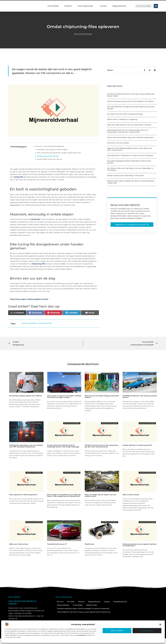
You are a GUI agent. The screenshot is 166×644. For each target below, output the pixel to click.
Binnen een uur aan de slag (48, 156)
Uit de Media (78, 605)
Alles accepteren (117, 631)
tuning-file (18, 177)
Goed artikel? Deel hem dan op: (50, 159)
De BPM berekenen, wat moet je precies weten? (140, 397)
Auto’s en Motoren (83, 34)
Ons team (71, 602)
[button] (160, 624)
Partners (68, 6)
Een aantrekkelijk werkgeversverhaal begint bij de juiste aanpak (131, 108)
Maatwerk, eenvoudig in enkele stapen (52, 149)
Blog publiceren (120, 6)
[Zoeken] (156, 6)
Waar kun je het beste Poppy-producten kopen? (102, 397)
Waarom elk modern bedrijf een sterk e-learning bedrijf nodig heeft (130, 182)
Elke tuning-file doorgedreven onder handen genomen (59, 153)
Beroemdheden (63, 605)
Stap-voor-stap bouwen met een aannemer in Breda (129, 125)
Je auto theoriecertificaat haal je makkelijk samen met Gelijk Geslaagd (63, 446)
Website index (92, 605)
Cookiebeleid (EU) (120, 602)
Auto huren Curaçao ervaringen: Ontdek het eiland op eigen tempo (64, 397)
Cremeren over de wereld (118, 143)
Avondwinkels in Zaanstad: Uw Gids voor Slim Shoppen (130, 155)
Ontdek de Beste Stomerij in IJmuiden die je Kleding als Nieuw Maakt (131, 95)
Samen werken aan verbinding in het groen (126, 175)
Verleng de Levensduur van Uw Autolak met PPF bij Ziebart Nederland (26, 446)
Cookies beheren (147, 631)
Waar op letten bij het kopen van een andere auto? (101, 495)
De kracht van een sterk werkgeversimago (125, 114)
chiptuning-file (38, 264)
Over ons (60, 602)
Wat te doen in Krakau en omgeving (122, 119)
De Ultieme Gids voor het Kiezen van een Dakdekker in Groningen (130, 169)
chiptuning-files (45, 323)
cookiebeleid (81, 635)
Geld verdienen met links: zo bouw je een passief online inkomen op (84, 612)
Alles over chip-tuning (19, 544)
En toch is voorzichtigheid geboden (50, 146)
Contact (103, 6)
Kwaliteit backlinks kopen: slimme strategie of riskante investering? (83, 608)
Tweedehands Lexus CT (57, 544)
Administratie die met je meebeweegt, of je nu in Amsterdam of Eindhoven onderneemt (128, 131)
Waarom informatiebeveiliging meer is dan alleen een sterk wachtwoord (130, 149)
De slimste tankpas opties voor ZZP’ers (26, 396)
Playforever (90, 544)
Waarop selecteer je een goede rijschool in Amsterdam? (139, 545)
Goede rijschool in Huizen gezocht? (137, 445)
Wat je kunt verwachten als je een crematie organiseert (130, 137)
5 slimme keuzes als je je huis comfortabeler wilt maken (130, 101)
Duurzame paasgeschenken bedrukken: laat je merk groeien (129, 162)
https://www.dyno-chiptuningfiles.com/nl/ (29, 299)
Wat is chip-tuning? (131, 495)
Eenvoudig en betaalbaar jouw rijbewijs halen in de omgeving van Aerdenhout (64, 495)
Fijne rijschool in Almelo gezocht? (23, 495)
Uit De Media (53, 6)
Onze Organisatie (86, 6)
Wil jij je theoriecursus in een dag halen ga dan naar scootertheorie (102, 446)
